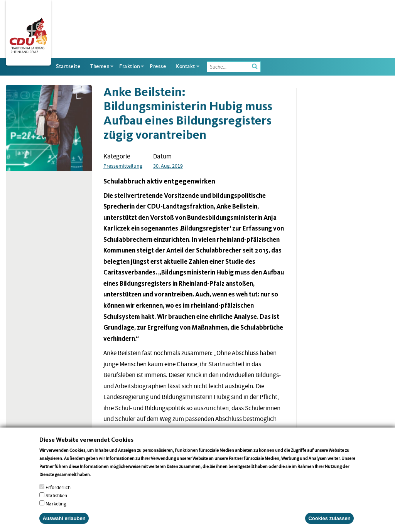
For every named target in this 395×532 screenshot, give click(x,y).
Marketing (56, 511)
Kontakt (186, 66)
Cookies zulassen (329, 526)
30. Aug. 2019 (168, 166)
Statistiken (56, 503)
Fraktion (129, 66)
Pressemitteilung (123, 166)
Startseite (68, 66)
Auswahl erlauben (64, 526)
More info (102, 482)
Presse (158, 66)
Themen (100, 66)
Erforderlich (58, 495)
